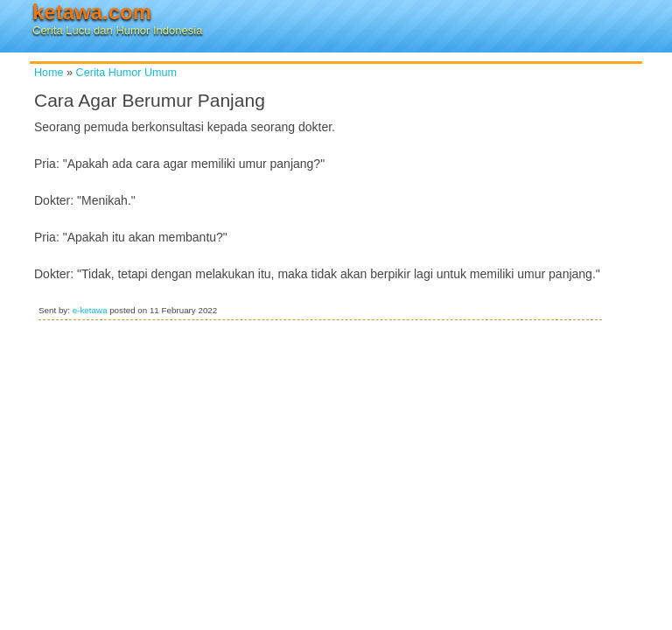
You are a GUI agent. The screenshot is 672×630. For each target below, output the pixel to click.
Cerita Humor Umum (126, 73)
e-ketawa (90, 310)
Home (49, 73)
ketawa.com (92, 12)
